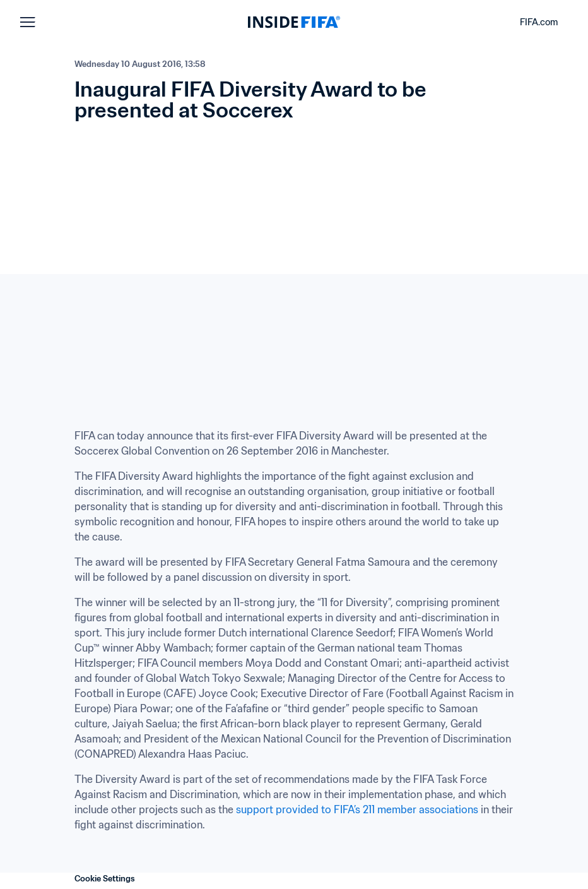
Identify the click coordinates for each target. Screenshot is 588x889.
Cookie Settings (105, 879)
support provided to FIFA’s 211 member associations (357, 809)
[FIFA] (294, 22)
